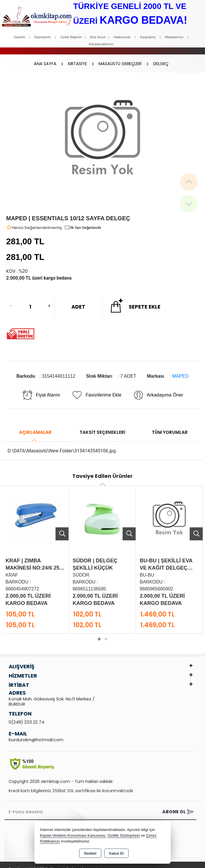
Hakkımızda (122, 37)
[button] (99, 633)
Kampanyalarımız (101, 44)
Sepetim (19, 37)
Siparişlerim (42, 37)
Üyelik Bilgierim (71, 37)
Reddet (90, 854)
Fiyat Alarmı (41, 389)
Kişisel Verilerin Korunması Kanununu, (73, 835)
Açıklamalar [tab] (35, 426)
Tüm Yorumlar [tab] (170, 426)
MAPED (180, 370)
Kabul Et (116, 854)
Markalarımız (174, 37)
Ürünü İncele (62, 528)
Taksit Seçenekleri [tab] (102, 426)
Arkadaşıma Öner (158, 389)
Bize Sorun (98, 37)
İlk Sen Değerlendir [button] (83, 222)
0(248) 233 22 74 (26, 716)
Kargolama (148, 37)
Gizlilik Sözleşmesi (124, 835)
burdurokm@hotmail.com (36, 734)
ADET (78, 301)
